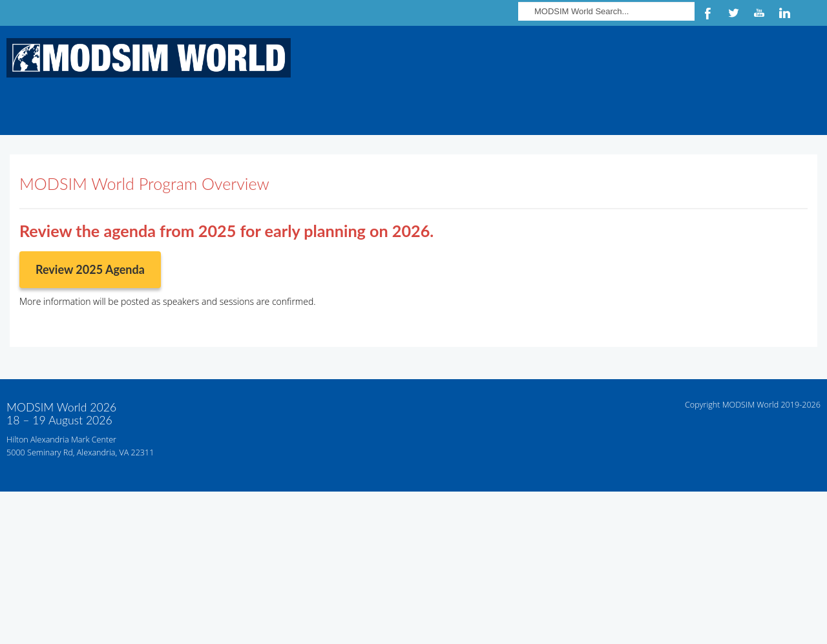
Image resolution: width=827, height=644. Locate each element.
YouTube (759, 13)
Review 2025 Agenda (90, 269)
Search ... (518, 0)
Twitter (733, 13)
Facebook (707, 13)
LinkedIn (785, 13)
